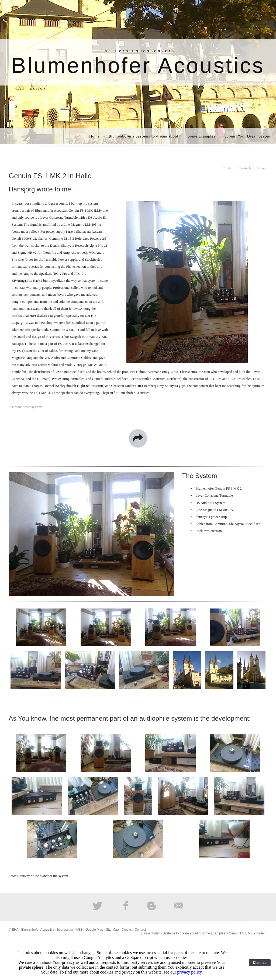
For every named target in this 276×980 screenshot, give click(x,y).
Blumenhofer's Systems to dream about (144, 136)
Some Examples (202, 136)
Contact (140, 930)
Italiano (262, 168)
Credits (127, 930)
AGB (79, 930)
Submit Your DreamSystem (248, 136)
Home (94, 136)
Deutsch (245, 168)
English (228, 168)
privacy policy (189, 972)
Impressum (65, 930)
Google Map (94, 930)
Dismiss (260, 963)
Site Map (112, 930)
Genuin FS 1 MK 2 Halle (246, 933)
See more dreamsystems (26, 407)
